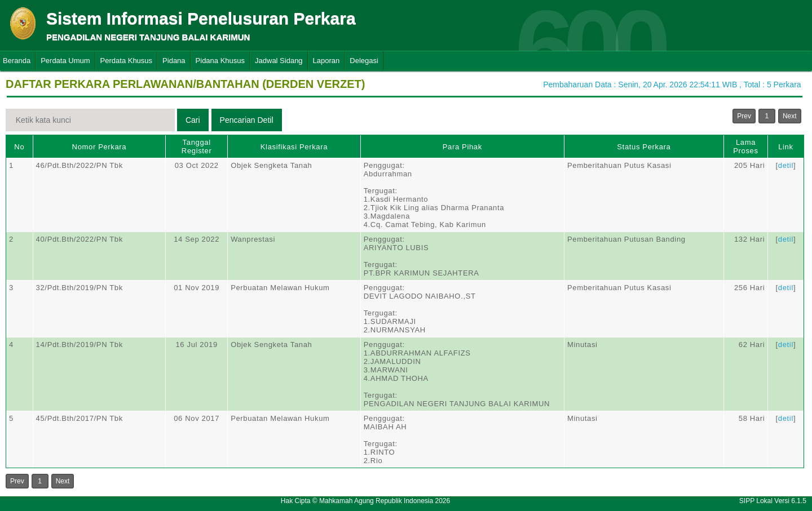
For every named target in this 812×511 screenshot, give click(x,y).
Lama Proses (745, 146)
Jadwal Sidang (279, 61)
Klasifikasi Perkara (294, 147)
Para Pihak (462, 147)
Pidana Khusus (220, 61)
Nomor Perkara (100, 147)
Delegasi (364, 61)
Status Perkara (644, 147)
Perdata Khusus (127, 61)
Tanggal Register (197, 146)
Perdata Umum (65, 61)
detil (786, 165)
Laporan (326, 61)
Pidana (174, 61)
